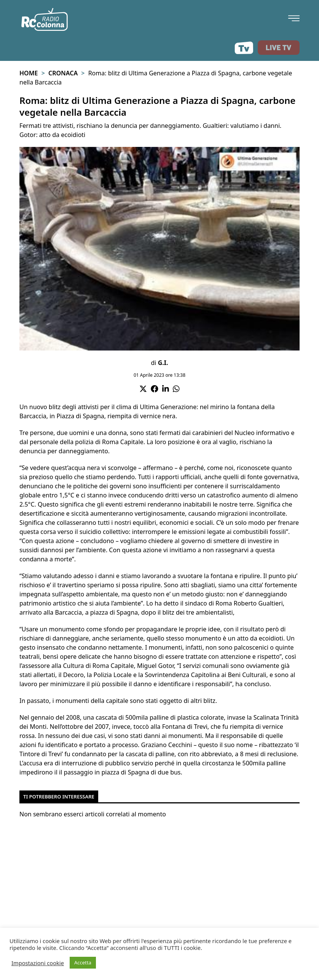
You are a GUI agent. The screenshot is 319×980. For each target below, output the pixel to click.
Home (29, 73)
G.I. (163, 363)
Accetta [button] (83, 962)
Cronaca (63, 73)
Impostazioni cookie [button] (38, 963)
